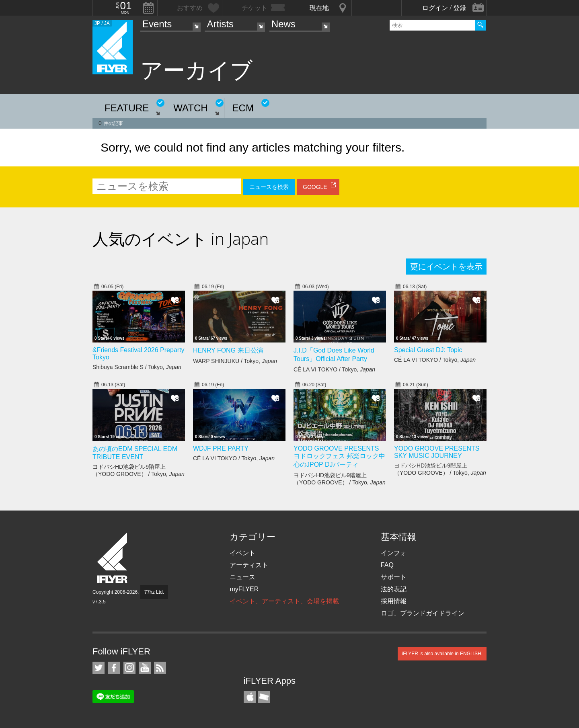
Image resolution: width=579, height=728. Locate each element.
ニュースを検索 (269, 187)
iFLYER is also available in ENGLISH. (442, 654)
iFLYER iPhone (250, 697)
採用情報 (394, 601)
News (283, 24)
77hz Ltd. (154, 592)
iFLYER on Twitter (99, 668)
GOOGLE (315, 187)
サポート (394, 577)
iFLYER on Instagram (129, 668)
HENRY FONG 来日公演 (228, 350)
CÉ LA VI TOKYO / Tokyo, (334, 369)
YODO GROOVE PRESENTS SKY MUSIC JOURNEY (437, 452)
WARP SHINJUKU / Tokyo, (235, 361)
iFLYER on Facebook (114, 668)
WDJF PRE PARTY (221, 448)
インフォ (394, 553)
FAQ (387, 565)
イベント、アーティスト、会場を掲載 (284, 601)
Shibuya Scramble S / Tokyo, (137, 367)
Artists (220, 24)
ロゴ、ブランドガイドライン (423, 613)
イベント (242, 553)
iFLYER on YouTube (145, 668)
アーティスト (249, 565)
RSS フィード (160, 668)
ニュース (242, 577)
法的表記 (394, 589)
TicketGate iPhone (264, 697)
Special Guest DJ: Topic (428, 350)
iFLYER (113, 558)
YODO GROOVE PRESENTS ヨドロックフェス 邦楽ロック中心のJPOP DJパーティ (339, 456)
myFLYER (244, 589)
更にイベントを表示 (446, 267)
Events (157, 24)
